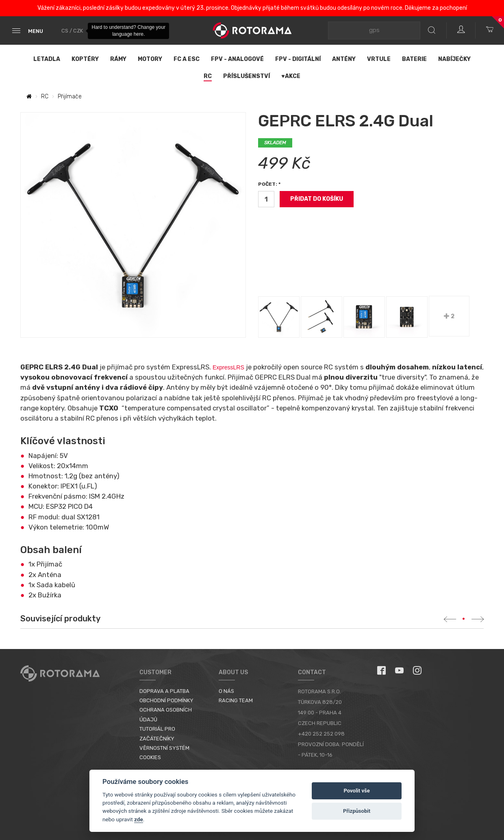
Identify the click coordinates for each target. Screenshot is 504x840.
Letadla (47, 59)
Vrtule (379, 59)
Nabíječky (454, 59)
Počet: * (269, 184)
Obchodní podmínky (166, 700)
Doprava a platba (164, 691)
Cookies (150, 757)
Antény (344, 59)
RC (208, 76)
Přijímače (70, 97)
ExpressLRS (229, 367)
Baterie (414, 59)
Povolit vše (356, 791)
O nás (226, 691)
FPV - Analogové (237, 59)
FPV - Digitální (298, 59)
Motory (150, 59)
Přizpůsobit (357, 811)
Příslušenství (247, 76)
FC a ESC (187, 59)
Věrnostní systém (164, 748)
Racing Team (236, 700)
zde (139, 819)
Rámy (118, 59)
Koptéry (85, 59)
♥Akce (291, 76)
